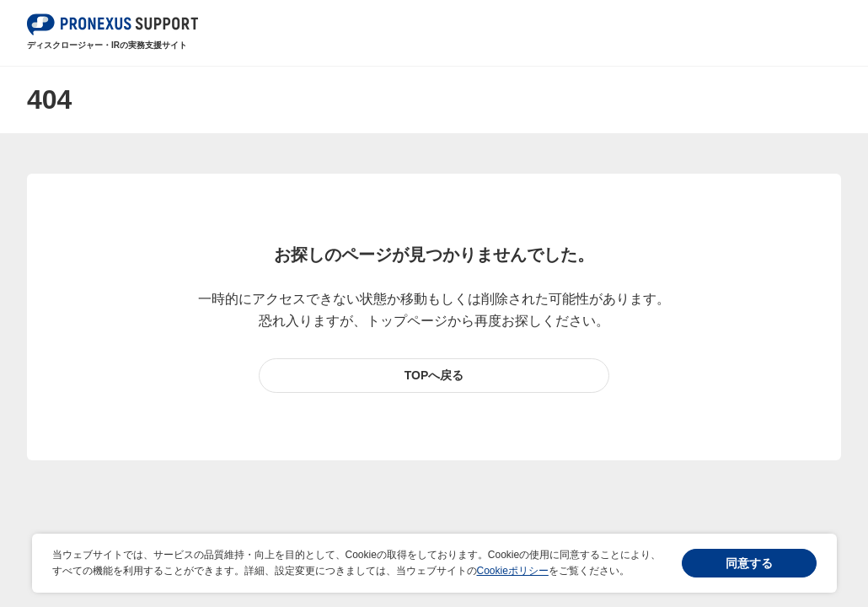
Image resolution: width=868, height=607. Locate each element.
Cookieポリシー (513, 571)
